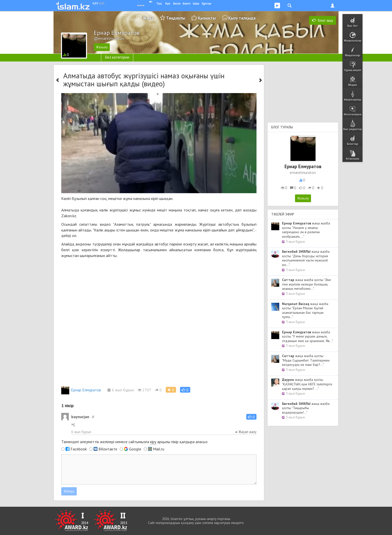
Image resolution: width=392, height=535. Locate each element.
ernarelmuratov (303, 172)
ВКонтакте (108, 449)
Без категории (117, 57)
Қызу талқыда (242, 18)
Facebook (79, 449)
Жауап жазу (246, 432)
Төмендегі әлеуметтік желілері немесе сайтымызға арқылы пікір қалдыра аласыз (134, 442)
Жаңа (148, 18)
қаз (95, 3)
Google (135, 449)
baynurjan (80, 417)
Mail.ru (159, 449)
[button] (185, 390)
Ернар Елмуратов (81, 390)
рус (102, 3)
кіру (153, 442)
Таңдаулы (176, 18)
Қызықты (207, 18)
